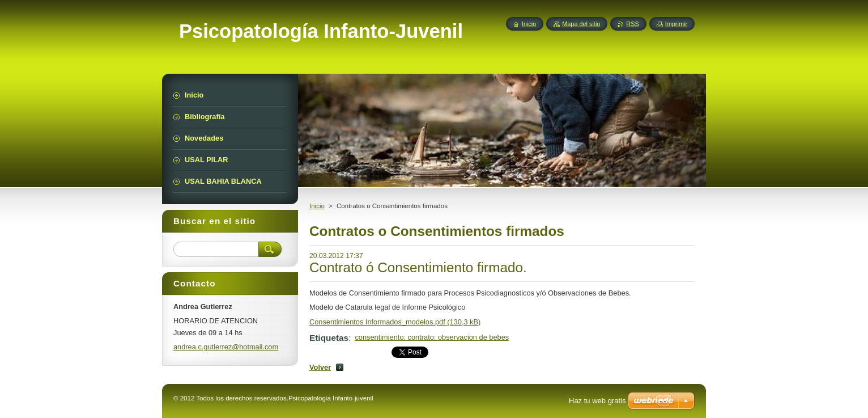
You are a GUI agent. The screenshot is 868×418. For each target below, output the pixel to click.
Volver (320, 367)
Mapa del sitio (581, 24)
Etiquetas (329, 338)
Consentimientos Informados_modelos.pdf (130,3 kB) (395, 322)
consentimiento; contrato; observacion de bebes (432, 337)
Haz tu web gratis (597, 401)
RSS (632, 24)
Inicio (317, 206)
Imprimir (676, 24)
